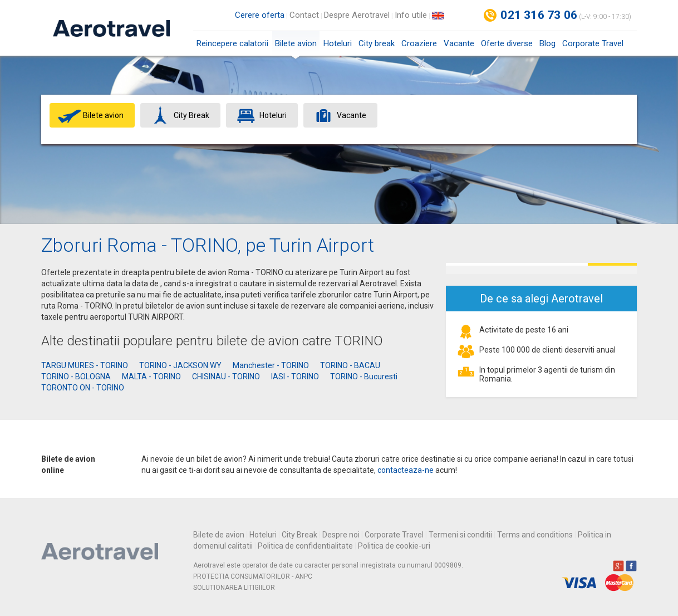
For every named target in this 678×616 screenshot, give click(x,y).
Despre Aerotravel (357, 15)
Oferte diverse (507, 43)
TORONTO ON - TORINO (83, 388)
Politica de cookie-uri (394, 546)
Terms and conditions (535, 535)
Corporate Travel (593, 43)
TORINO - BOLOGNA (76, 377)
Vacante (459, 43)
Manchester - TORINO (271, 365)
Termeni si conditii (460, 535)
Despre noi (341, 535)
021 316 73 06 (539, 15)
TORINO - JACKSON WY (180, 365)
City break (377, 43)
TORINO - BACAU (350, 365)
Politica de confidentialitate (305, 546)
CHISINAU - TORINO (226, 377)
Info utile (411, 15)
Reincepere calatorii (232, 43)
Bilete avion (296, 47)
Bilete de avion (219, 535)
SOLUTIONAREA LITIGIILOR (234, 588)
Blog (547, 43)
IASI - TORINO (295, 377)
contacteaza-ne (406, 470)
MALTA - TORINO (151, 377)
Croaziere (419, 43)
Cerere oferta (260, 15)
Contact (304, 15)
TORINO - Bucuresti (364, 377)
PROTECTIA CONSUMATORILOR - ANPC (253, 576)
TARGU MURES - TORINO (85, 365)
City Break (299, 535)
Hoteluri (338, 43)
